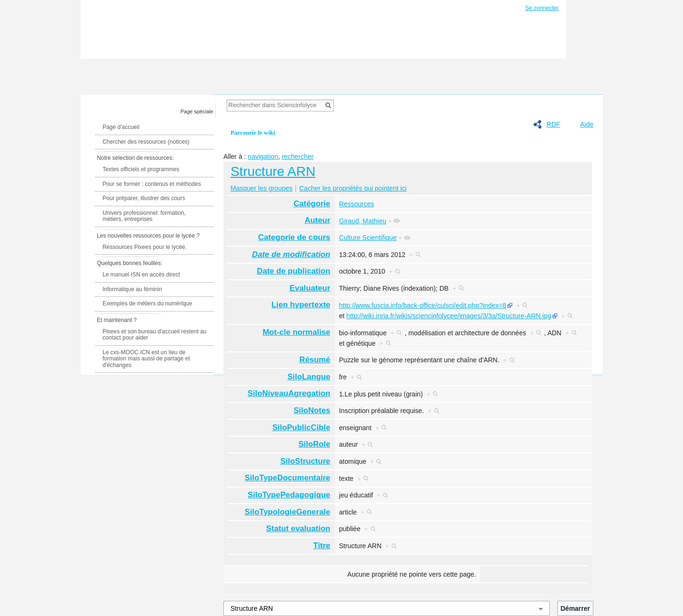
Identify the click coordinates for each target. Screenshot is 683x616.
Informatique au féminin (132, 289)
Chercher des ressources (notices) (146, 142)
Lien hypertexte (301, 305)
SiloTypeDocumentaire (288, 478)
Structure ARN (273, 171)
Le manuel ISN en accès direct (141, 275)
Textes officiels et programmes (141, 169)
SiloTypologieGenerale (288, 512)
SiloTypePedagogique (289, 495)
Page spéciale (197, 111)
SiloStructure (305, 461)
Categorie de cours (294, 237)
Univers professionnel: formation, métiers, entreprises (144, 216)
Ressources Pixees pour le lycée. (144, 247)
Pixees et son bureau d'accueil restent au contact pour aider (154, 335)
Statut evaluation (298, 529)
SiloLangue (309, 377)
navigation (263, 156)
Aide (587, 124)
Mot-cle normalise (297, 332)
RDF (553, 124)
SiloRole (314, 444)
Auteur (317, 220)
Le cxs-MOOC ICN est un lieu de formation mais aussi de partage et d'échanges (146, 359)
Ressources (357, 204)
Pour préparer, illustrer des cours (144, 198)
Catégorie (312, 204)
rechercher (298, 156)
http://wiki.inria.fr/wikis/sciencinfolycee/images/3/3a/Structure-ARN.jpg (449, 316)
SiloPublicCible (301, 428)
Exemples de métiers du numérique (147, 303)
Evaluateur (310, 288)
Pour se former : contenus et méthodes (152, 184)
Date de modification (291, 254)
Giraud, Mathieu (363, 221)
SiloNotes (312, 410)
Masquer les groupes (262, 188)
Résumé (315, 360)
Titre (322, 546)
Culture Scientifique (368, 238)
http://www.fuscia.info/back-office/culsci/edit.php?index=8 (423, 305)
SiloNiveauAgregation (289, 393)
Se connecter (542, 8)
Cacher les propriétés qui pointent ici (353, 188)
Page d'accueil (121, 127)
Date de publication (294, 271)
